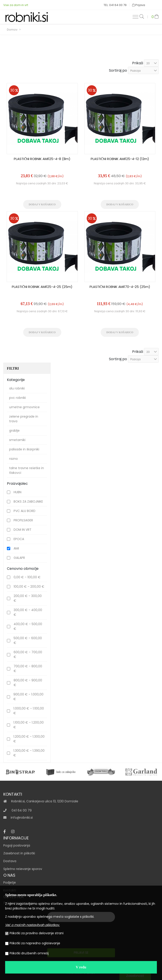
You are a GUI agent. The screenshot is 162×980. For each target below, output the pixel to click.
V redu (81, 967)
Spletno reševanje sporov (23, 869)
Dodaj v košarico (42, 204)
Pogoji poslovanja (17, 845)
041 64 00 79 (22, 810)
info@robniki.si (22, 818)
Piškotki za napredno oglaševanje (33, 943)
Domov (12, 30)
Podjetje (10, 882)
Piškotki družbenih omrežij (27, 953)
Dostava (10, 861)
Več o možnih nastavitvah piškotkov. (32, 925)
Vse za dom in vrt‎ (16, 5)
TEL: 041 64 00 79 (115, 5)
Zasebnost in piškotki (19, 853)
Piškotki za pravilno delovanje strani (34, 933)
